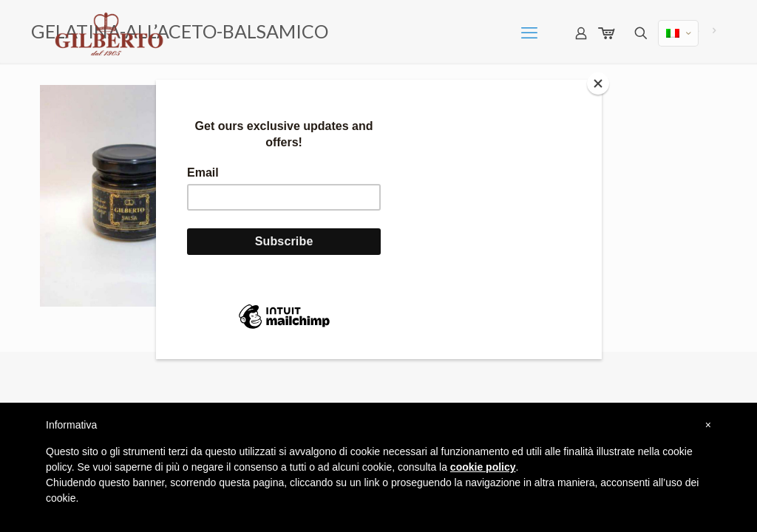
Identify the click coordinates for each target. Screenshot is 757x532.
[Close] (598, 83)
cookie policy (483, 467)
